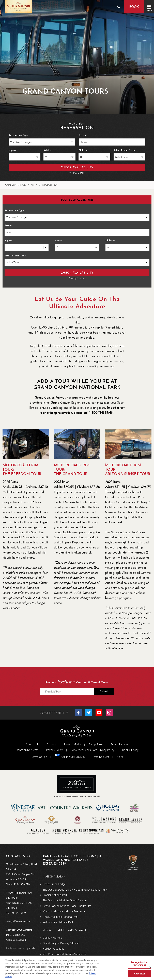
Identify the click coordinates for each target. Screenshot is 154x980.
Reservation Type (18, 135)
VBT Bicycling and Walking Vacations (65, 954)
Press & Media (72, 744)
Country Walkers (52, 938)
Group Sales (96, 744)
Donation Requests (27, 750)
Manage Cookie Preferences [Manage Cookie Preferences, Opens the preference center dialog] (139, 964)
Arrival (83, 135)
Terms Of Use (39, 757)
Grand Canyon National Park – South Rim (67, 906)
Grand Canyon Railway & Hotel (61, 943)
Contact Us (33, 744)
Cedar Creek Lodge (54, 884)
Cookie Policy (130, 750)
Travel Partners (120, 744)
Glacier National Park (55, 895)
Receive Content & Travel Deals (77, 682)
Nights (12, 150)
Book (134, 7)
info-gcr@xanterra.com (18, 921)
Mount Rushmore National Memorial (64, 911)
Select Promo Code (124, 150)
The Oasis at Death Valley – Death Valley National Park (75, 890)
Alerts (120, 757)
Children (83, 150)
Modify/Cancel (77, 173)
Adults (47, 150)
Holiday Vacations (53, 949)
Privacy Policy (55, 750)
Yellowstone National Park (58, 922)
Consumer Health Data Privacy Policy (93, 750)
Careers (51, 744)
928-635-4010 (22, 884)
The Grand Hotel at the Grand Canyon (65, 900)
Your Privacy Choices (70, 756)
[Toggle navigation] (149, 7)
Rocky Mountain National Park (61, 917)
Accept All (139, 974)
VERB (20, 948)
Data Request (101, 757)
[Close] (150, 968)
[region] (77, 968)
